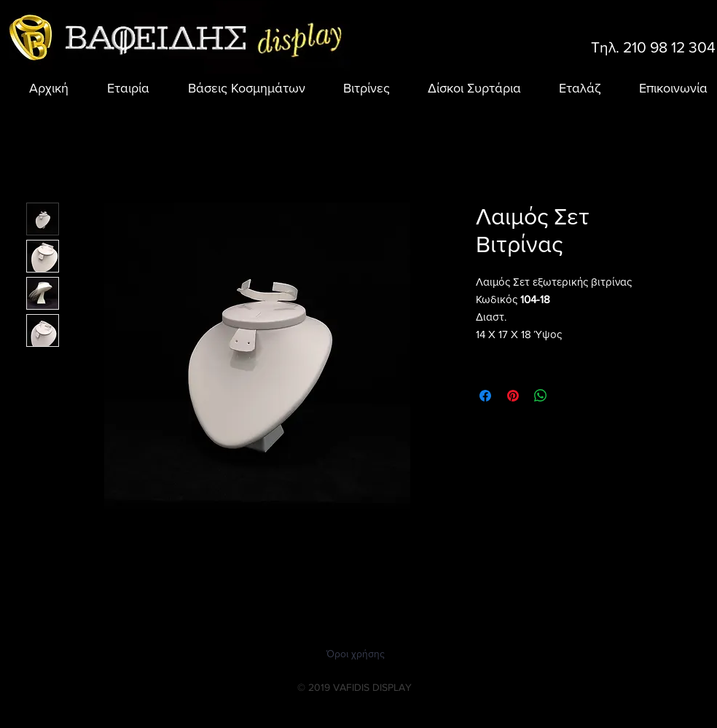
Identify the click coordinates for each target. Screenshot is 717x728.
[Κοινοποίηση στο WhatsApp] (541, 396)
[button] (238, 88)
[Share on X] (568, 396)
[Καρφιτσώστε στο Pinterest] (513, 396)
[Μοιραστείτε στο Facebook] (485, 396)
